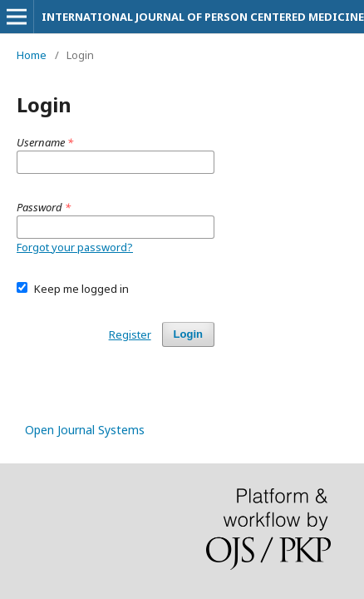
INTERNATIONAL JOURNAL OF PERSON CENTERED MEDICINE (203, 17)
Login (188, 334)
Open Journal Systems (85, 430)
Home (32, 55)
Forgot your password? (75, 247)
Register (130, 334)
